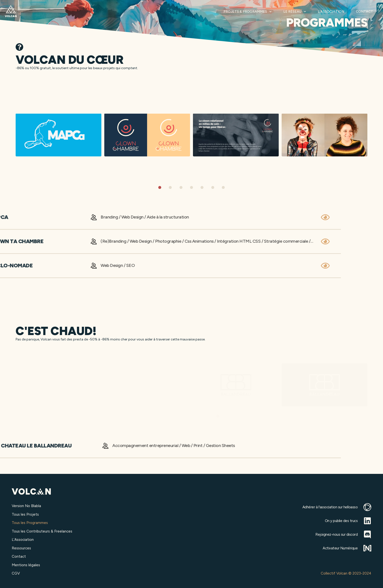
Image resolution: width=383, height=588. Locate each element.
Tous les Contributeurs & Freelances (42, 531)
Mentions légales (26, 565)
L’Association (331, 12)
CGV (16, 573)
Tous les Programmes (30, 523)
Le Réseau (295, 12)
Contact (365, 12)
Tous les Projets (25, 514)
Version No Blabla (26, 506)
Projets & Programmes (248, 12)
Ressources (21, 548)
